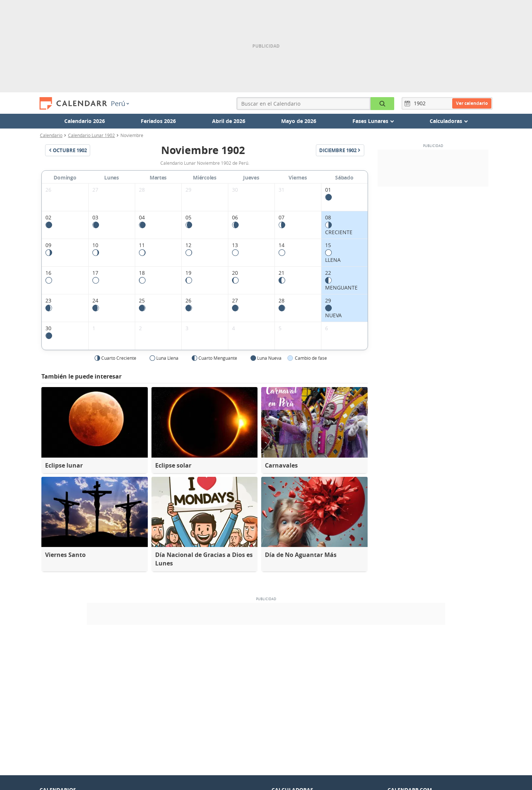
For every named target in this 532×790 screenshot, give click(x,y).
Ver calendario (472, 103)
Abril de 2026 (229, 121)
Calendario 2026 (85, 121)
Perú (120, 103)
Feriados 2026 (158, 121)
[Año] (421, 103)
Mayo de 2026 (299, 121)
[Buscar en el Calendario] (382, 104)
